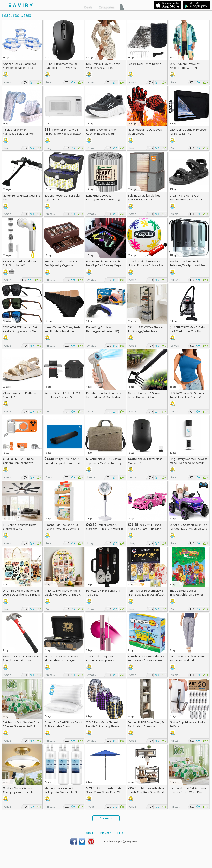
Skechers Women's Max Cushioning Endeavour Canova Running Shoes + (104, 134)
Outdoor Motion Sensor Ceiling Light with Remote (18, 790)
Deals (88, 7)
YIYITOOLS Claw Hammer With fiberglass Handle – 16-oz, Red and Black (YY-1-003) (21, 660)
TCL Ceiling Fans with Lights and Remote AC (20, 527)
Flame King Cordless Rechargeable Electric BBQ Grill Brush (103, 331)
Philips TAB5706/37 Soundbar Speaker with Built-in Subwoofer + (63, 463)
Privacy (106, 833)
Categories (107, 7)
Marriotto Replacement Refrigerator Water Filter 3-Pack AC (61, 792)
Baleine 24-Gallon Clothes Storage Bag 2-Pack (144, 197)
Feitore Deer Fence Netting (144, 64)
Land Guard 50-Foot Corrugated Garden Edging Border (103, 199)
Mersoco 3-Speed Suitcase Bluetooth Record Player (61, 658)
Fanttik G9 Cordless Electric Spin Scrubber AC (20, 263)
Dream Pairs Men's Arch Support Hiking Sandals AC (186, 197)
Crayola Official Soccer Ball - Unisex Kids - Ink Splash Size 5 (146, 265)
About (91, 833)
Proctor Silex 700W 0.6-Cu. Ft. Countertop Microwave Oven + (63, 134)
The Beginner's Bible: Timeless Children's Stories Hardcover (187, 594)
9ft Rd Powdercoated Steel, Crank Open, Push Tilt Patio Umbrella (105, 792)
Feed (119, 833)
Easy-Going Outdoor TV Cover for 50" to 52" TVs (188, 132)
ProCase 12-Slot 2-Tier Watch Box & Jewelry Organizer (63, 263)
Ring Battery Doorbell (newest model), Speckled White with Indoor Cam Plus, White (188, 463)
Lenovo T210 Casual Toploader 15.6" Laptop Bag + (104, 463)
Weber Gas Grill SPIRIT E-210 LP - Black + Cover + (62, 395)
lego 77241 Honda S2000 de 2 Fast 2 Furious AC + (146, 529)
